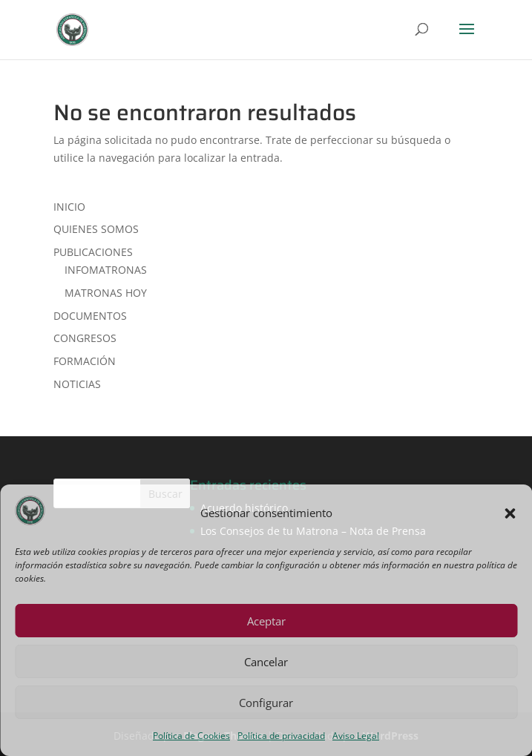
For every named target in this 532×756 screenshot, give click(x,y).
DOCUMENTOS (90, 316)
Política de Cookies (191, 736)
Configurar (266, 703)
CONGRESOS (85, 338)
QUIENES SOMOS (96, 229)
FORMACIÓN (85, 361)
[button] (510, 513)
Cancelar (266, 662)
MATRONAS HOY (106, 293)
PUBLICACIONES (93, 252)
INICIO (69, 207)
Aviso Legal (356, 736)
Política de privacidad (281, 736)
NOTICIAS (77, 384)
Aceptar (266, 621)
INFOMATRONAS (106, 270)
